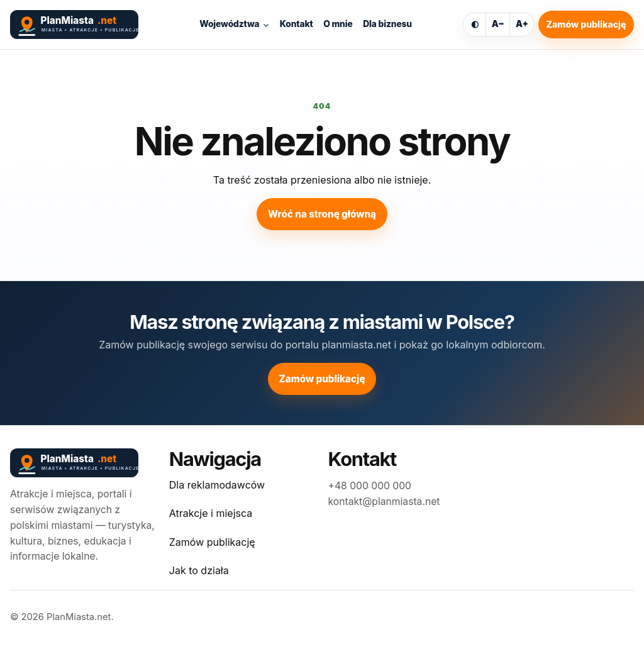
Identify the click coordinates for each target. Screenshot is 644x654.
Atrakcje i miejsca (211, 513)
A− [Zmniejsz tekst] (498, 24)
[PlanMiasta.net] (79, 25)
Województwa (229, 24)
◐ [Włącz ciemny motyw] (475, 24)
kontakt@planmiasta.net (384, 502)
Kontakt (297, 24)
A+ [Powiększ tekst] (522, 24)
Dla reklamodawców (217, 485)
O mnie (338, 24)
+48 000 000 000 (370, 486)
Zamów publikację (586, 24)
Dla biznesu (387, 24)
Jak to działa (199, 570)
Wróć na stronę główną (322, 214)
